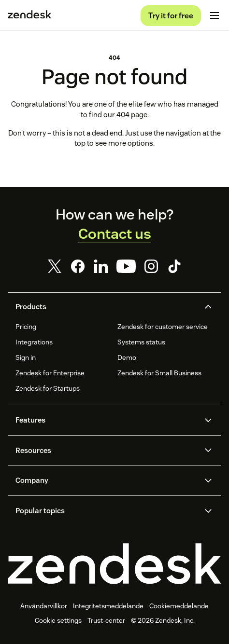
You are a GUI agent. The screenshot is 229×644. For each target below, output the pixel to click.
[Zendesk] (114, 564)
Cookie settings (58, 620)
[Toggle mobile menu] (215, 15)
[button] (106, 307)
